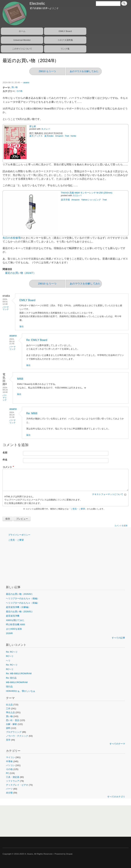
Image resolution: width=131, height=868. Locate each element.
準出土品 (10, 712)
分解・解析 (12, 724)
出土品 (9, 705)
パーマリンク (6, 308)
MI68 (20, 379)
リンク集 (65, 49)
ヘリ (8, 661)
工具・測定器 (13, 777)
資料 (8, 728)
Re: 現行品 (11, 678)
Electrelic (37, 3)
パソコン (10, 765)
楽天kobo (49, 136)
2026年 (9, 633)
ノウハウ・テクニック (17, 736)
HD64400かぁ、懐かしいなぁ (21, 691)
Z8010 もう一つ (47, 71)
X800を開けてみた (15, 620)
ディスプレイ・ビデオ (17, 785)
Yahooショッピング (91, 200)
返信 (21, 326)
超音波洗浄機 (13, 616)
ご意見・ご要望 (78, 509)
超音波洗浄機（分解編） (18, 607)
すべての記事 (118, 638)
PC (8, 773)
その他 (19, 91)
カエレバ (77, 195)
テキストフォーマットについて (108, 494)
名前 (5, 453)
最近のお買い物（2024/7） (20, 273)
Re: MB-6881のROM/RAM (19, 673)
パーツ (9, 789)
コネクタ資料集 (65, 40)
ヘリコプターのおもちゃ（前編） (23, 603)
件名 (5, 460)
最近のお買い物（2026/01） (20, 612)
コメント (7, 467)
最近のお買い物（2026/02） (20, 594)
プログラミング (14, 732)
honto (74, 136)
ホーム (22, 31)
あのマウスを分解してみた (84, 71)
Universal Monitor (22, 40)
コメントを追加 (121, 526)
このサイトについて (22, 49)
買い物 (14, 87)
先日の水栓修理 (12, 238)
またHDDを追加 (14, 629)
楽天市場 (65, 200)
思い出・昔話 (13, 720)
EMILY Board (65, 31)
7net (67, 136)
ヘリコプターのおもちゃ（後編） (23, 598)
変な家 (33, 126)
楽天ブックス (36, 136)
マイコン (10, 757)
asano (26, 83)
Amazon (59, 136)
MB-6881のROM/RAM (17, 682)
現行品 (9, 687)
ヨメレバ (46, 129)
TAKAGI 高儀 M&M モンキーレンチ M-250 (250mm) (87, 193)
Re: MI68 (32, 413)
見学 (8, 740)
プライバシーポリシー (19, 535)
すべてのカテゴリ (116, 797)
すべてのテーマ (117, 744)
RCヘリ (10, 656)
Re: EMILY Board (37, 340)
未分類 (9, 793)
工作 (8, 709)
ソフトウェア (13, 781)
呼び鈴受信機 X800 (15, 624)
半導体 (9, 761)
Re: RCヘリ (12, 652)
